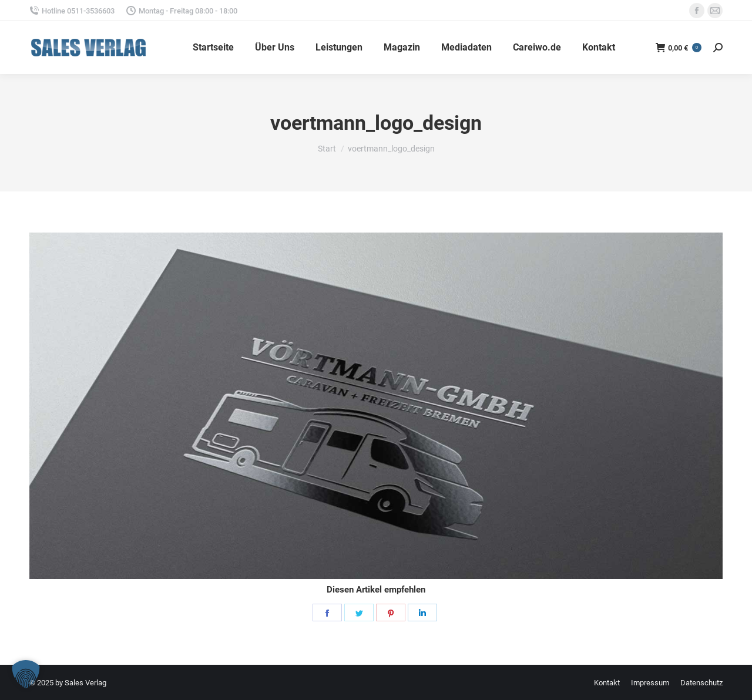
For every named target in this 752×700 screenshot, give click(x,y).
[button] (26, 674)
